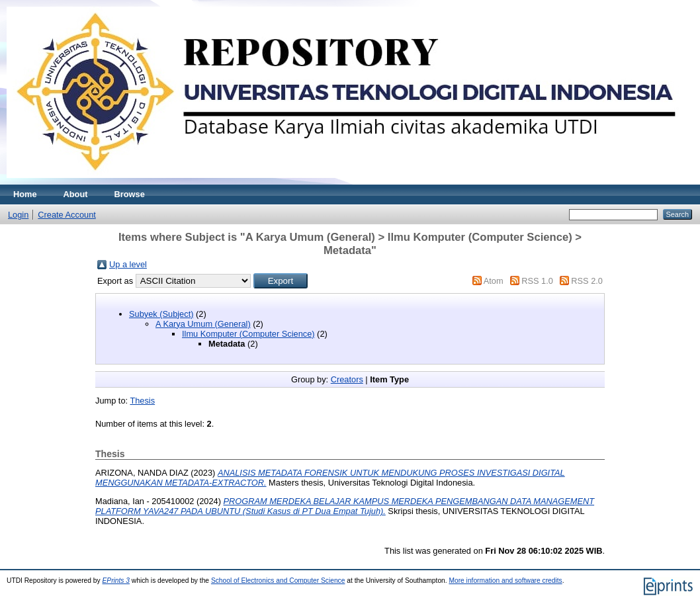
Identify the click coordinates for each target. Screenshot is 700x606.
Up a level (128, 264)
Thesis (142, 401)
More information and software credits (505, 581)
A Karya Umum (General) (203, 324)
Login (18, 215)
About (76, 194)
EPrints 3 (116, 581)
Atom (494, 281)
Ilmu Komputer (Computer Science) (248, 334)
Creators (347, 379)
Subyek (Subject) (161, 314)
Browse (130, 194)
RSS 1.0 (537, 281)
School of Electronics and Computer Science (278, 581)
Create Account (67, 215)
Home (25, 194)
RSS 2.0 (587, 281)
